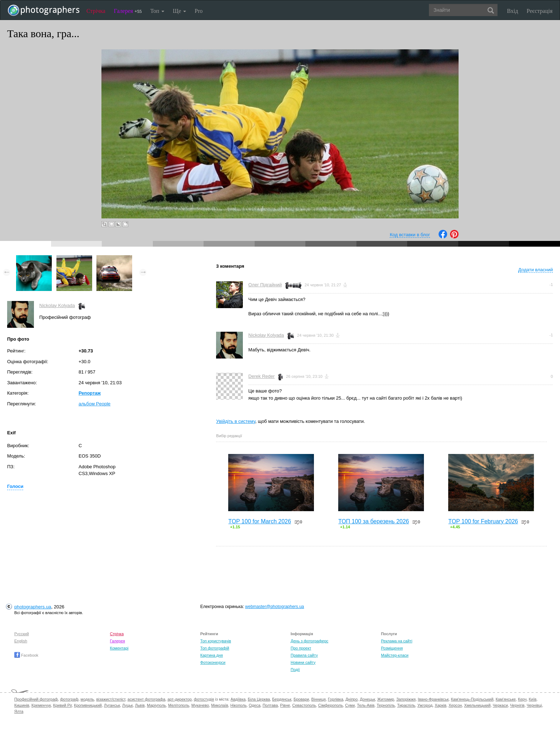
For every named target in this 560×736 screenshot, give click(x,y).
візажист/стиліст (111, 699)
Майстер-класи (395, 655)
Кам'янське (506, 699)
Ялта (19, 711)
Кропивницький (88, 705)
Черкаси (500, 705)
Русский (22, 634)
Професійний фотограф (36, 699)
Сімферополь (331, 705)
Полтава (270, 705)
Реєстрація (540, 11)
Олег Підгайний (265, 285)
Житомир (386, 699)
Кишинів (22, 705)
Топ (157, 11)
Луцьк (127, 705)
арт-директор (180, 699)
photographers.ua (33, 607)
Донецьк (367, 699)
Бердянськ (282, 699)
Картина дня (212, 655)
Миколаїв (220, 705)
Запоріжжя (406, 699)
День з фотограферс (310, 641)
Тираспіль (406, 705)
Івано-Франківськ (433, 699)
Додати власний (536, 270)
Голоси (15, 486)
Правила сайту (304, 655)
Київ (533, 699)
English (21, 641)
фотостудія (204, 699)
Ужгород (425, 705)
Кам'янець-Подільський (472, 699)
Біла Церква (259, 699)
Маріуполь (156, 705)
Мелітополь (179, 705)
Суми (350, 705)
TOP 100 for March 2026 (260, 521)
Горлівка (336, 699)
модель (87, 699)
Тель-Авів (366, 705)
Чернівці (534, 705)
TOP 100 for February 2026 (483, 521)
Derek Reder (261, 376)
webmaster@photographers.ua (274, 607)
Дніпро (351, 699)
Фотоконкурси (213, 662)
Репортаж (90, 393)
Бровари (301, 699)
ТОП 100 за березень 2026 (374, 521)
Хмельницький (477, 705)
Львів (140, 705)
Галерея (128, 11)
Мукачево (200, 705)
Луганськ (112, 705)
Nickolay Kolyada (57, 305)
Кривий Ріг (62, 705)
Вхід (513, 11)
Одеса (255, 705)
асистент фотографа (146, 699)
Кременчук (41, 705)
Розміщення (392, 648)
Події (295, 670)
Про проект (301, 648)
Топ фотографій (215, 648)
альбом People (94, 404)
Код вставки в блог (410, 235)
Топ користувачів (216, 641)
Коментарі (119, 648)
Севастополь (304, 705)
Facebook (26, 655)
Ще (179, 11)
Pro (199, 11)
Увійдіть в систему (236, 421)
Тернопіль (386, 705)
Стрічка (96, 11)
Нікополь (238, 705)
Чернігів (517, 705)
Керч (522, 699)
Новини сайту (303, 662)
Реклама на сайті (397, 641)
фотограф (69, 699)
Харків (441, 705)
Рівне (285, 705)
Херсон (455, 705)
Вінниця (319, 699)
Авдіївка (238, 699)
